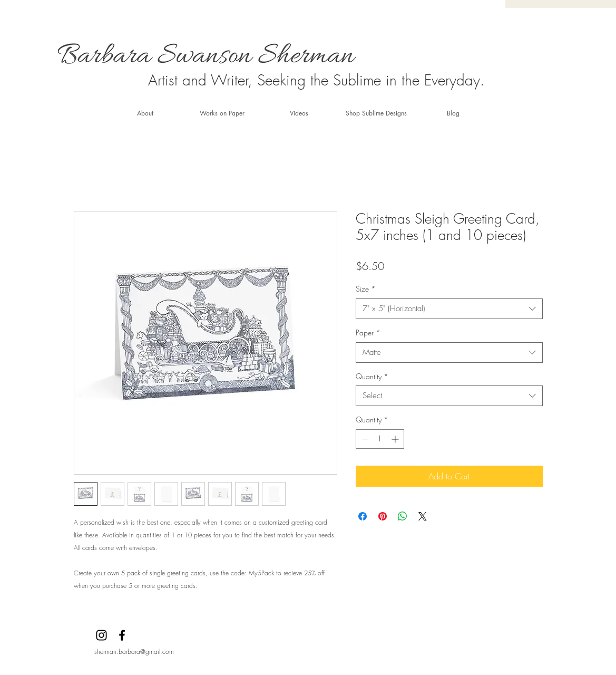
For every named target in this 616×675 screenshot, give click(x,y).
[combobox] (449, 309)
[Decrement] (364, 439)
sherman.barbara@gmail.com (134, 652)
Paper (368, 332)
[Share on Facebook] (363, 516)
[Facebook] (122, 635)
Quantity (372, 376)
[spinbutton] (380, 439)
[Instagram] (101, 635)
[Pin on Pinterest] (383, 516)
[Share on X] (423, 516)
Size (366, 289)
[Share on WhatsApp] (403, 516)
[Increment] (396, 439)
